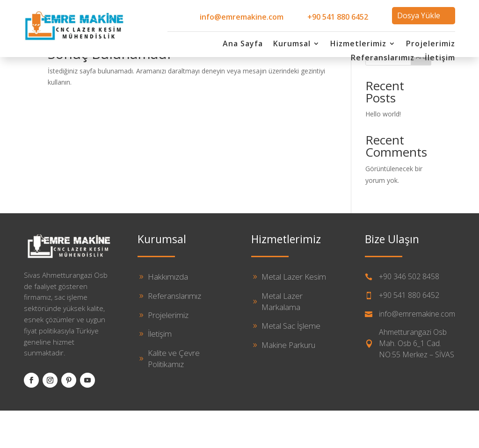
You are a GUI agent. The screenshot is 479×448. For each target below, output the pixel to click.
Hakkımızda (168, 314)
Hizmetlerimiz (358, 44)
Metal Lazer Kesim (294, 314)
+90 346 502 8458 (409, 314)
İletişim (440, 58)
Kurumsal (292, 44)
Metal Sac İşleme (291, 363)
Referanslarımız (383, 58)
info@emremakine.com (242, 17)
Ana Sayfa (243, 44)
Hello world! (383, 151)
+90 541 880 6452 (338, 17)
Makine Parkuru (288, 382)
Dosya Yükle (419, 15)
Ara (421, 94)
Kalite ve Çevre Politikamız (174, 396)
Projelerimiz (431, 44)
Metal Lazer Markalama (282, 339)
